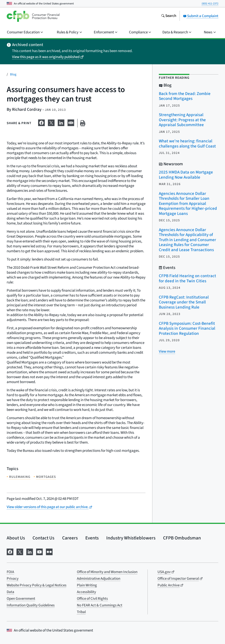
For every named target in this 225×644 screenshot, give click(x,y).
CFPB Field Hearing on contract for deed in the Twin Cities (187, 279)
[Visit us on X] (20, 551)
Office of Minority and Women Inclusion (107, 572)
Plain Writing (87, 585)
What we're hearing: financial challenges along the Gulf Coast (187, 144)
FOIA (10, 572)
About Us (16, 538)
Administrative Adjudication (99, 579)
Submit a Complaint (201, 16)
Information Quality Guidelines (31, 605)
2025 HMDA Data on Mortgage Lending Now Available (186, 175)
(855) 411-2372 (210, 4)
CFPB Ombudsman (182, 538)
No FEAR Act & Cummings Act (100, 605)
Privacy (13, 579)
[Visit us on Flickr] (49, 551)
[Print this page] (83, 123)
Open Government (21, 599)
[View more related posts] (167, 351)
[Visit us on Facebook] (10, 551)
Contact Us (43, 538)
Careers (70, 538)
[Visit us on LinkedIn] (30, 551)
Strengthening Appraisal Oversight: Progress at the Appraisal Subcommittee (182, 120)
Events (92, 538)
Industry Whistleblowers (131, 538)
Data (10, 592)
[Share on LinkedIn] (61, 122)
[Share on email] (71, 122)
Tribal (81, 612)
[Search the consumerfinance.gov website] (169, 16)
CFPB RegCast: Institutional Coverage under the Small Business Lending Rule (184, 302)
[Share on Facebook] (41, 122)
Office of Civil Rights (92, 599)
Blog (13, 74)
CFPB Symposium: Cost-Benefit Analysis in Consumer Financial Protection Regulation (187, 329)
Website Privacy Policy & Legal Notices (37, 585)
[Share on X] (51, 122)
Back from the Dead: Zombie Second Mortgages (185, 96)
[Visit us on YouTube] (39, 551)
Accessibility (86, 592)
